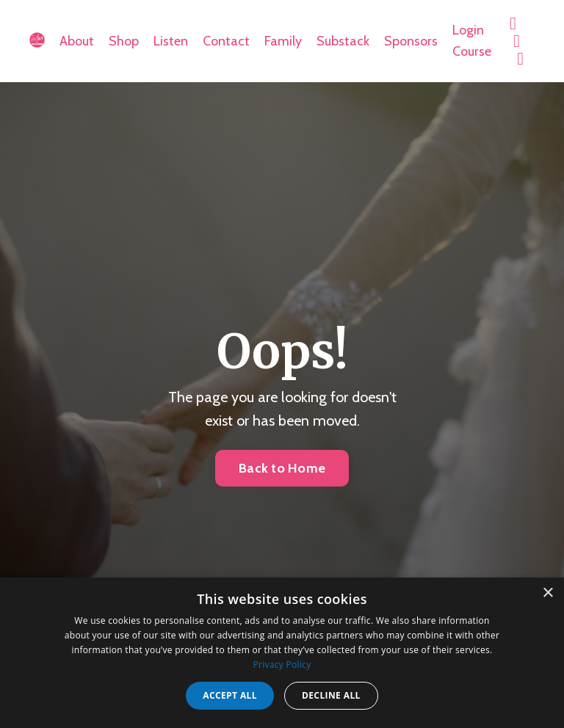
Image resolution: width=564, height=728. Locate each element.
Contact (226, 41)
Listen (171, 41)
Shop (124, 41)
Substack (343, 41)
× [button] (547, 593)
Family (283, 41)
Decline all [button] (331, 695)
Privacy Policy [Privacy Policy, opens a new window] (282, 665)
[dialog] (282, 653)
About (77, 41)
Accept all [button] (230, 695)
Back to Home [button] (282, 468)
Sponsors (411, 41)
